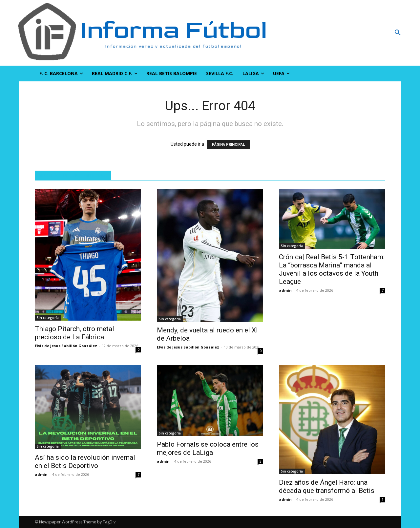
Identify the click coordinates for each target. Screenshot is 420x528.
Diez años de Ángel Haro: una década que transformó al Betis (327, 486)
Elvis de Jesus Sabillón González (66, 346)
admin (285, 290)
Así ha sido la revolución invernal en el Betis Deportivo (85, 462)
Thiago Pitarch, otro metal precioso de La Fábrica (74, 333)
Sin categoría (48, 318)
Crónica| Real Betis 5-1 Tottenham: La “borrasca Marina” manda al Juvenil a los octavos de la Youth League (332, 269)
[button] (363, 33)
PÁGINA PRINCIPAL (228, 145)
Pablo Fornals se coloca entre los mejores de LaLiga (208, 448)
